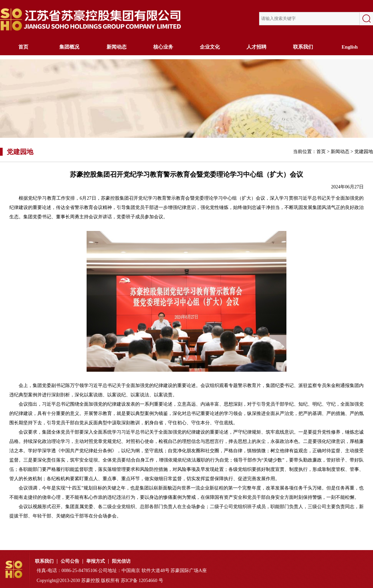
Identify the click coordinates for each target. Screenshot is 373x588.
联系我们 (303, 47)
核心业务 (163, 47)
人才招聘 (256, 47)
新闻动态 (117, 47)
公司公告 (70, 561)
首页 (23, 47)
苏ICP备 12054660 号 (142, 581)
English (350, 47)
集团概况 (70, 47)
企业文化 (210, 47)
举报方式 (96, 561)
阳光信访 (121, 561)
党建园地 (364, 152)
